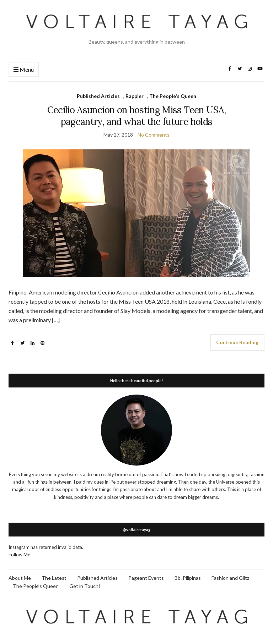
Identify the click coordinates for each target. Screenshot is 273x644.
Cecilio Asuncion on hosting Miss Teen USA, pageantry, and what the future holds (137, 116)
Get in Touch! (85, 586)
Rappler (135, 96)
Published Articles (98, 96)
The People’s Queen (36, 586)
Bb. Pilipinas (188, 578)
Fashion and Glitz (230, 578)
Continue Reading (237, 342)
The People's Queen (173, 96)
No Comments (154, 135)
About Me (20, 578)
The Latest (54, 578)
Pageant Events (146, 578)
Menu (24, 70)
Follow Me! (20, 555)
